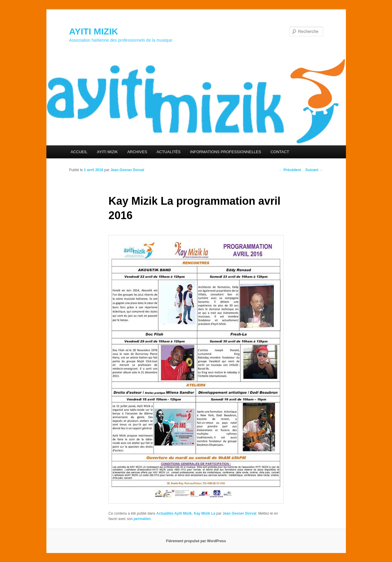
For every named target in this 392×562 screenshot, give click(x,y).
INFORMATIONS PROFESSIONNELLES (226, 152)
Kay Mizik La (205, 513)
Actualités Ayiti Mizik (174, 513)
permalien (142, 519)
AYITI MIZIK (94, 31)
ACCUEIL (79, 152)
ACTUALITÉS (169, 152)
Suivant (314, 170)
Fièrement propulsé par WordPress (196, 541)
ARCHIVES (137, 152)
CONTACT (280, 152)
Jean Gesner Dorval (127, 170)
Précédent (290, 170)
